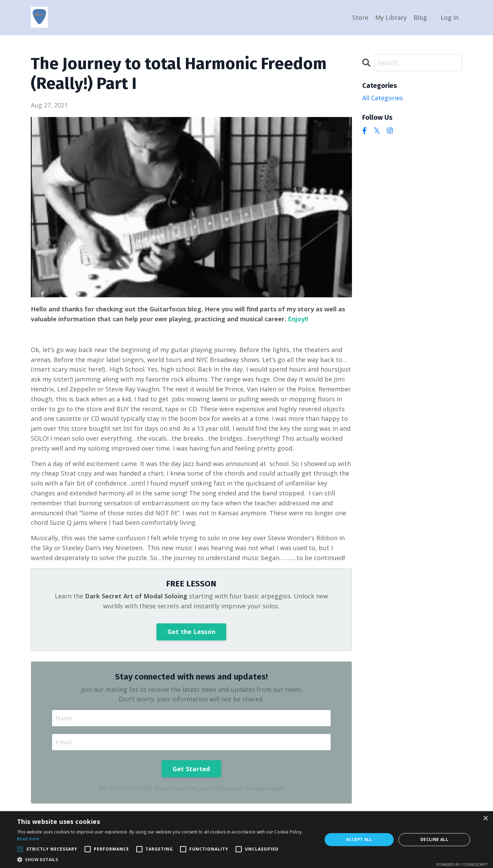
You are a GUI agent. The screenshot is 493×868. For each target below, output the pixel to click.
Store (360, 17)
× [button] (485, 819)
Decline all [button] (434, 839)
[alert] (246, 840)
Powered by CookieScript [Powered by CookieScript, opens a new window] (462, 864)
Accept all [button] (359, 839)
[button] (20, 849)
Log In (450, 17)
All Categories (383, 98)
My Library (391, 17)
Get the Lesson (192, 632)
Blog (420, 17)
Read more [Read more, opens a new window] (28, 839)
